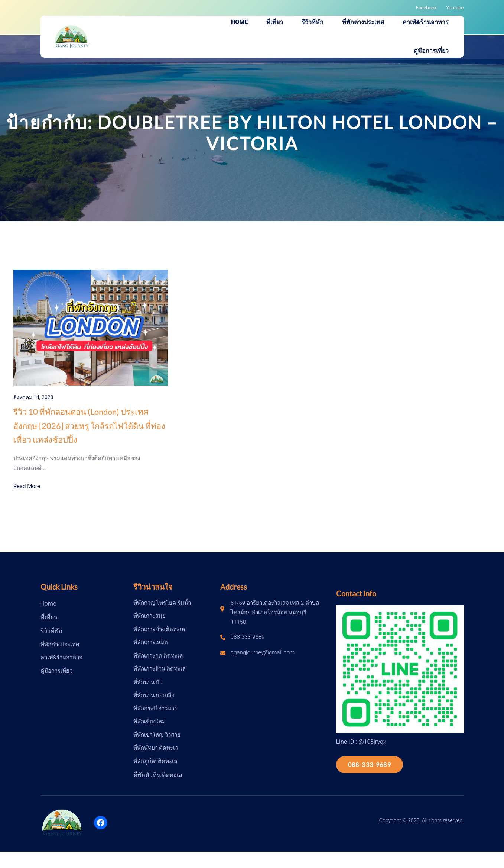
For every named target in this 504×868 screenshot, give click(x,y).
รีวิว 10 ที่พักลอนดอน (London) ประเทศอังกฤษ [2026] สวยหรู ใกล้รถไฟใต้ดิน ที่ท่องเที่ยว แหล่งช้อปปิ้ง (89, 426)
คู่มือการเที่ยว (56, 671)
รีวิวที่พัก (51, 631)
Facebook (426, 8)
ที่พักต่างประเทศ (60, 645)
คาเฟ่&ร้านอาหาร (61, 658)
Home (48, 604)
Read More (27, 486)
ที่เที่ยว (49, 617)
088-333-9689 (370, 764)
